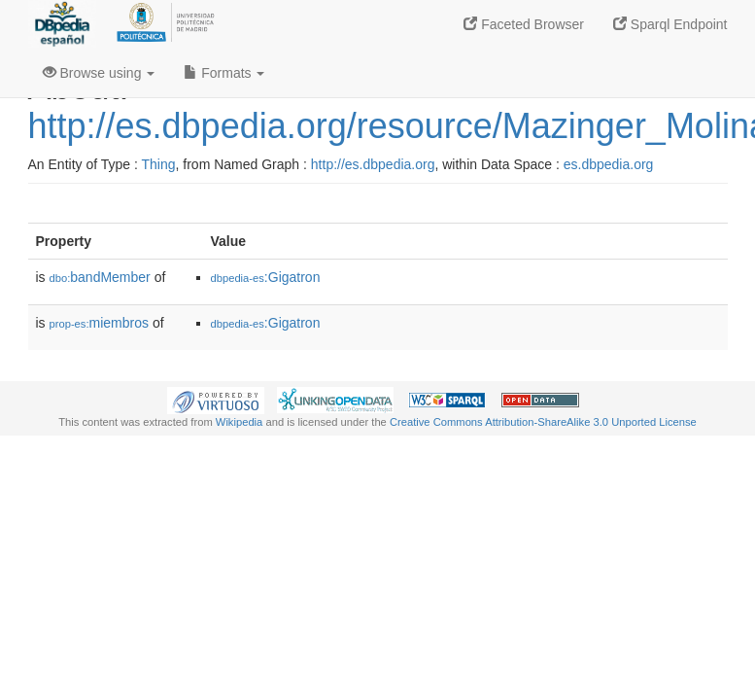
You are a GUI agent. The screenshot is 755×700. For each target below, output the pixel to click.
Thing (159, 164)
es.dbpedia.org (609, 164)
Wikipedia (240, 422)
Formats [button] (224, 73)
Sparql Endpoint (670, 24)
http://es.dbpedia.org (373, 164)
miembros (100, 323)
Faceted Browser (524, 24)
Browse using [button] (99, 73)
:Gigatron (266, 277)
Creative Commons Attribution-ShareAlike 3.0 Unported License (543, 422)
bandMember (100, 277)
